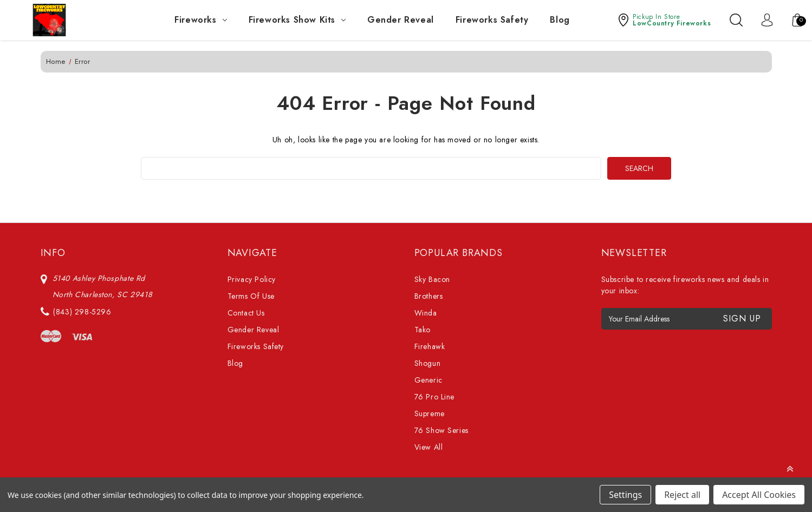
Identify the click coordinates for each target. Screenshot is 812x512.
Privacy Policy (252, 279)
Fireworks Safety (492, 20)
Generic (428, 380)
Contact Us (246, 313)
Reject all (682, 495)
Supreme (430, 413)
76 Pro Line (435, 397)
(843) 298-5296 (82, 312)
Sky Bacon (432, 279)
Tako (423, 330)
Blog (560, 20)
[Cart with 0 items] (792, 20)
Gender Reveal (401, 20)
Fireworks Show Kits (297, 20)
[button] (664, 20)
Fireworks (200, 20)
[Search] (736, 20)
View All (429, 447)
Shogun (428, 363)
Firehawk (430, 346)
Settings (625, 495)
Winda (426, 313)
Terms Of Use (251, 296)
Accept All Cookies (759, 495)
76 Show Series (441, 430)
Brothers (429, 296)
